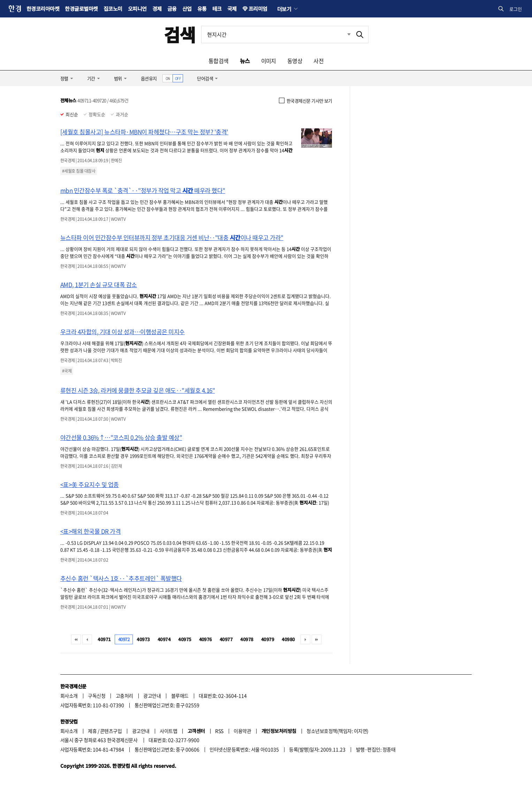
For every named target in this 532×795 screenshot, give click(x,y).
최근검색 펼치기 (344, 35)
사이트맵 (168, 731)
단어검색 (205, 78)
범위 (118, 78)
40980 (288, 639)
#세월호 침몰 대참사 (79, 171)
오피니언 (137, 9)
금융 (172, 9)
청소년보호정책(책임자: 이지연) (337, 731)
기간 (91, 78)
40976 (206, 639)
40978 (247, 639)
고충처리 (124, 696)
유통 (202, 9)
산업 (187, 9)
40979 (268, 639)
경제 (157, 9)
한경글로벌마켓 (81, 9)
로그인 (516, 9)
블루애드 (180, 696)
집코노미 (113, 9)
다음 (305, 639)
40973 (143, 639)
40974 (164, 639)
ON (168, 78)
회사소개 (69, 696)
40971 (104, 639)
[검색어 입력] (276, 35)
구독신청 (97, 696)
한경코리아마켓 (43, 9)
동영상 (295, 61)
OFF (178, 78)
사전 (318, 61)
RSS (219, 731)
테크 (217, 9)
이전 (87, 639)
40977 (226, 639)
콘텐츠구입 (111, 731)
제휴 (92, 731)
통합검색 (219, 61)
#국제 (67, 371)
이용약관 (242, 731)
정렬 (64, 78)
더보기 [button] (284, 9)
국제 (232, 9)
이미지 (269, 61)
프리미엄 (258, 9)
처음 (76, 639)
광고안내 (152, 696)
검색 (180, 34)
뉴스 (245, 61)
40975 (185, 639)
